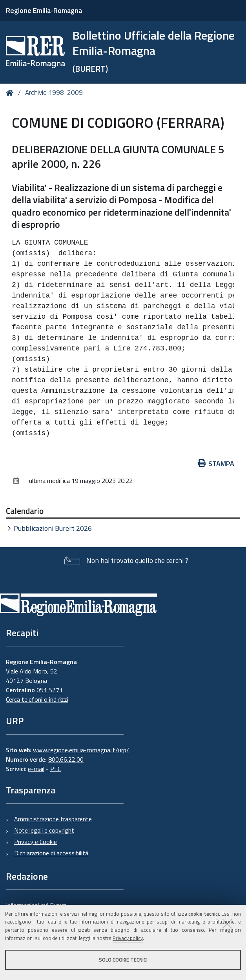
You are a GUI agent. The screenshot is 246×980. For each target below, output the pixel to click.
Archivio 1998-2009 (54, 93)
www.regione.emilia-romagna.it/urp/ (81, 750)
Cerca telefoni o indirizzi (37, 699)
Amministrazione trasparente (53, 819)
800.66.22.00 (66, 759)
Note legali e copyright (44, 830)
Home (11, 93)
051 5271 (50, 690)
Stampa (216, 464)
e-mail (36, 769)
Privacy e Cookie (36, 842)
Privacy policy (128, 938)
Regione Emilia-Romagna (44, 10)
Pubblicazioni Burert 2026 (53, 528)
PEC (56, 769)
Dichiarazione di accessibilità (51, 853)
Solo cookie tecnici (123, 960)
